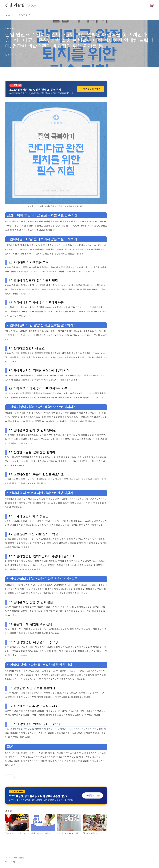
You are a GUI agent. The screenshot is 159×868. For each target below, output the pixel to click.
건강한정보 (24, 15)
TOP (152, 859)
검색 (145, 6)
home (8, 15)
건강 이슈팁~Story (21, 5)
